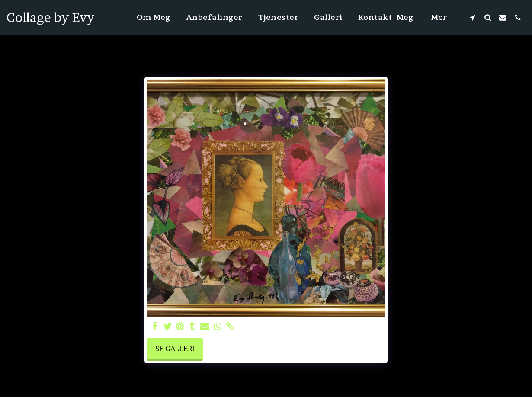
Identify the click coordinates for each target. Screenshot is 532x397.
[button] (473, 17)
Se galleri (175, 349)
